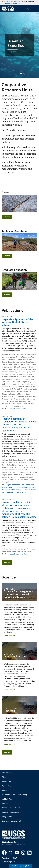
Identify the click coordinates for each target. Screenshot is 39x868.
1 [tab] (15, 74)
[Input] (24, 9)
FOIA (4, 777)
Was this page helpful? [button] (20, 866)
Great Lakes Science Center (19, 490)
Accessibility (7, 773)
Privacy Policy (7, 786)
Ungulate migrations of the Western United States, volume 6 (17, 322)
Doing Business (7, 817)
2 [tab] (18, 74)
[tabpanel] (19, 45)
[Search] (29, 9)
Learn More (8, 636)
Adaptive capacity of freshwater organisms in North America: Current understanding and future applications (19, 425)
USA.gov (5, 804)
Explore (13, 52)
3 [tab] (21, 74)
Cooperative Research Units (15, 409)
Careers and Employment (11, 812)
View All (7, 562)
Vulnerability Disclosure (11, 808)
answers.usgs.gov (8, 862)
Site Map (5, 790)
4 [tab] (24, 74)
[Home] (8, 11)
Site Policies (6, 782)
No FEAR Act (7, 799)
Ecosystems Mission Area (14, 485)
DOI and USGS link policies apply (14, 795)
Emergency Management (11, 821)
